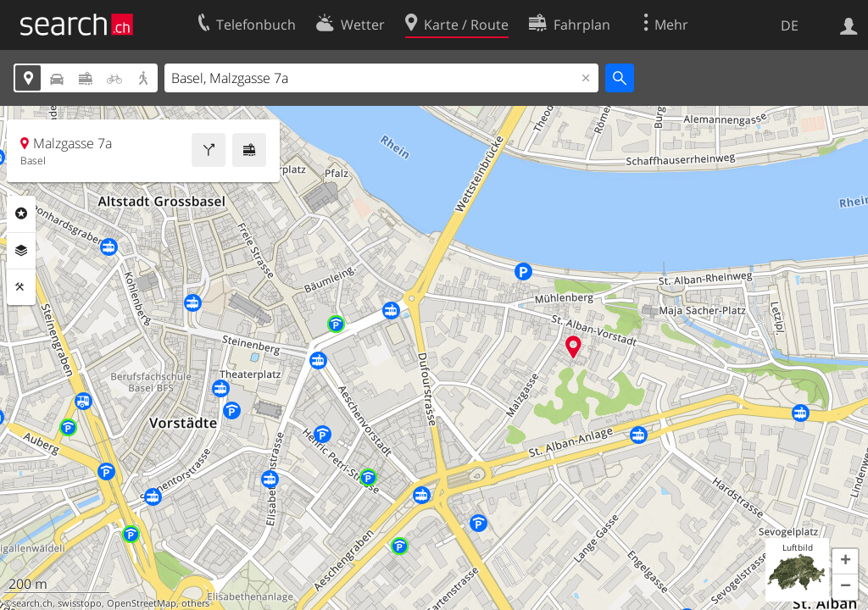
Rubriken (21, 213)
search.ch (32, 603)
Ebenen (21, 251)
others (195, 603)
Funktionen (21, 287)
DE (790, 25)
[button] (845, 562)
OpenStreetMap (142, 603)
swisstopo (80, 603)
